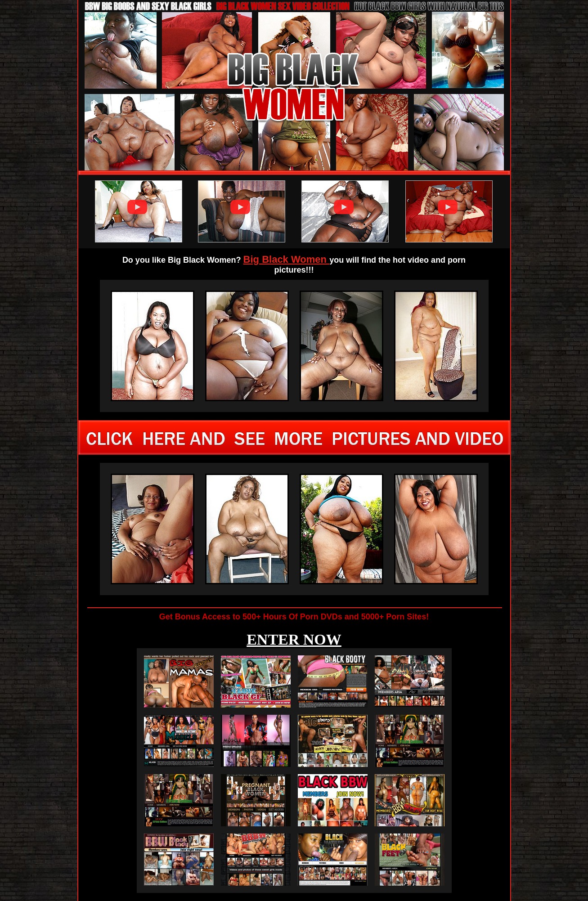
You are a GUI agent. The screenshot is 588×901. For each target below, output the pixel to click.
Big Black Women (287, 259)
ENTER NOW (294, 639)
